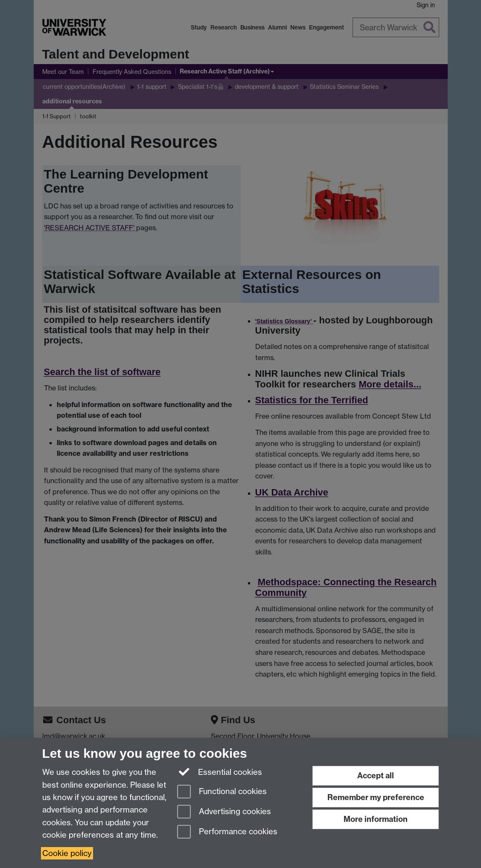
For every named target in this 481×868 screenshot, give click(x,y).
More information (376, 819)
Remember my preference (376, 797)
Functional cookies (222, 792)
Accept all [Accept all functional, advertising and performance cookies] (376, 776)
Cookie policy (67, 853)
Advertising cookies (224, 812)
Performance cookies (227, 832)
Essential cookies (220, 771)
